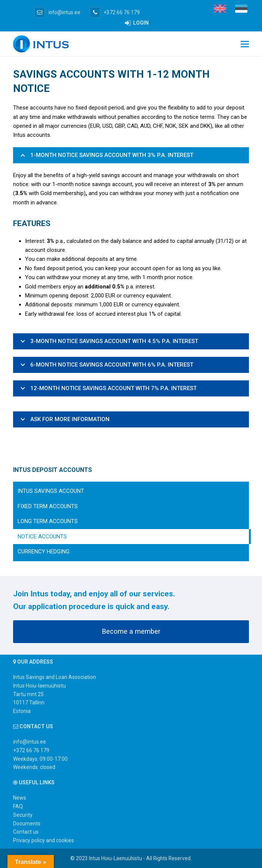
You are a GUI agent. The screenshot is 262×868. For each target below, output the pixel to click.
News (20, 798)
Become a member (131, 631)
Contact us (26, 832)
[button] (245, 44)
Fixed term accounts (48, 506)
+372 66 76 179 (115, 12)
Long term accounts (48, 521)
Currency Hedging (44, 552)
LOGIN (137, 23)
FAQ (18, 806)
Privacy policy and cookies (44, 840)
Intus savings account (51, 491)
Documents (27, 824)
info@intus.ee (57, 12)
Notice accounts (42, 537)
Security (23, 815)
